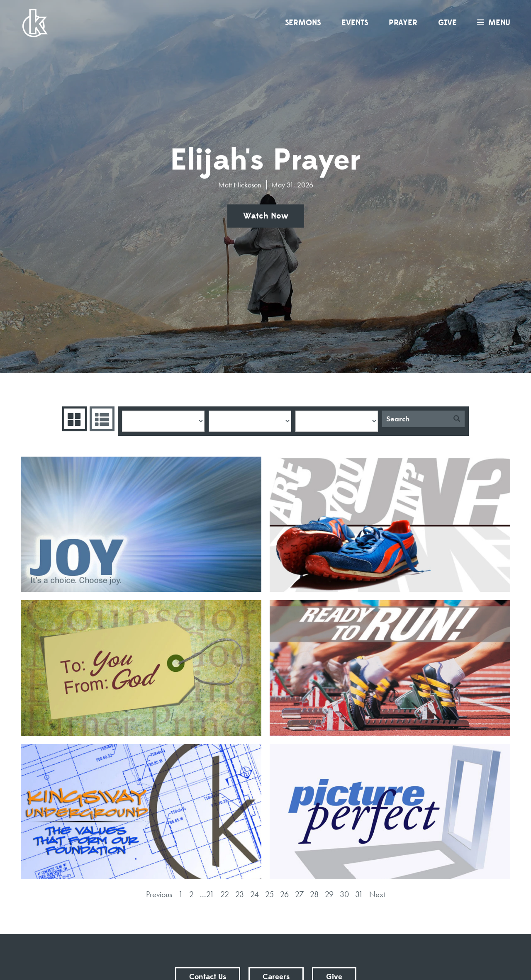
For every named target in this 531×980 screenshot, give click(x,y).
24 (255, 894)
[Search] (415, 419)
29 (329, 894)
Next (377, 894)
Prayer (403, 23)
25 (269, 894)
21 (210, 894)
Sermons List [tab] (101, 419)
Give (447, 23)
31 (359, 894)
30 (344, 894)
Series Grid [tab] (74, 419)
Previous (159, 894)
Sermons (303, 23)
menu (492, 23)
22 (225, 894)
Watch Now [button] (266, 216)
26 (284, 894)
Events (355, 23)
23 (240, 894)
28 (314, 894)
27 (299, 894)
